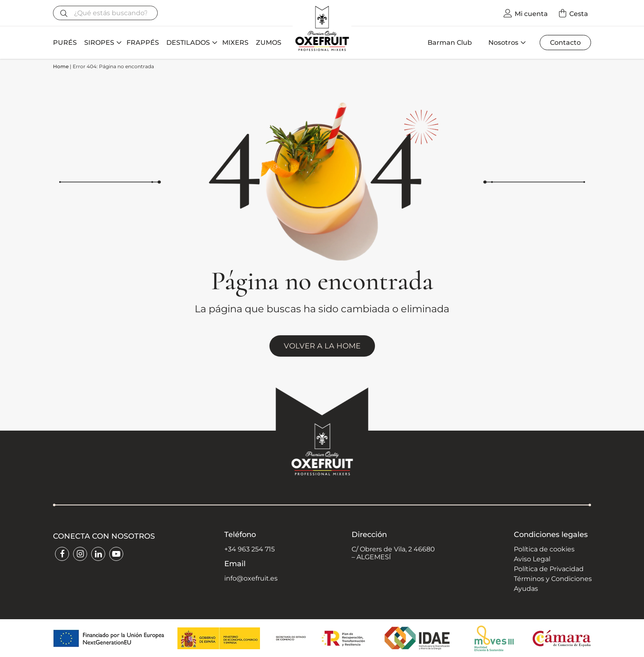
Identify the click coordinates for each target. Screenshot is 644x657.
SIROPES (99, 43)
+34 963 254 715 (250, 549)
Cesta (579, 14)
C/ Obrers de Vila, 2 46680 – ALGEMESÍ (393, 553)
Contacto (565, 43)
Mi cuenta (531, 14)
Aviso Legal (532, 559)
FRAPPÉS (143, 43)
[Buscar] (105, 13)
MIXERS (235, 43)
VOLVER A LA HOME (322, 346)
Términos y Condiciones (553, 579)
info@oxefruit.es (251, 578)
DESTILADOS (188, 43)
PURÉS (65, 43)
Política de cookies (544, 549)
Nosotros (503, 43)
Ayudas (526, 589)
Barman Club (450, 43)
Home (61, 66)
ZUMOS (269, 43)
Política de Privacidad (549, 569)
